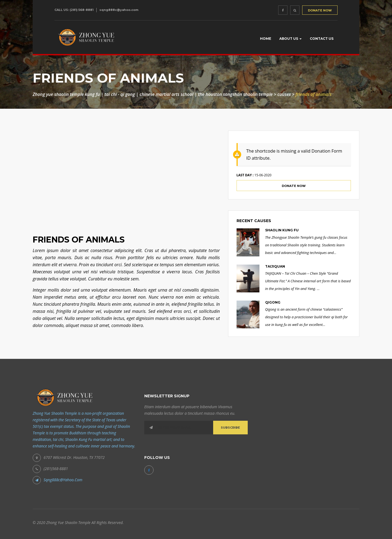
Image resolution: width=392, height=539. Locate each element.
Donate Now (294, 186)
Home (266, 39)
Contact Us (322, 39)
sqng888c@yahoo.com (119, 10)
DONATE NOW (320, 10)
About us (290, 39)
